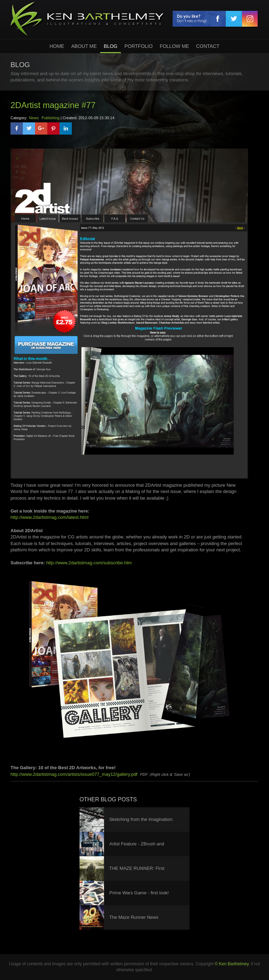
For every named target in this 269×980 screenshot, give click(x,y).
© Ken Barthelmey (232, 964)
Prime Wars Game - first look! (139, 893)
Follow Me (174, 46)
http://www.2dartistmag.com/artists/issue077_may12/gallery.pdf (74, 774)
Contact (208, 46)
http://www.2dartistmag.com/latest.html (50, 517)
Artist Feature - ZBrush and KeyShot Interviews (137, 849)
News (34, 118)
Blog (111, 46)
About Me (84, 46)
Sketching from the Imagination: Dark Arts (141, 824)
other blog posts (108, 799)
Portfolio (139, 46)
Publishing (51, 118)
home (57, 46)
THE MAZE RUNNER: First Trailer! (137, 873)
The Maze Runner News (134, 917)
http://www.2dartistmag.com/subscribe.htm (89, 563)
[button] (17, 128)
